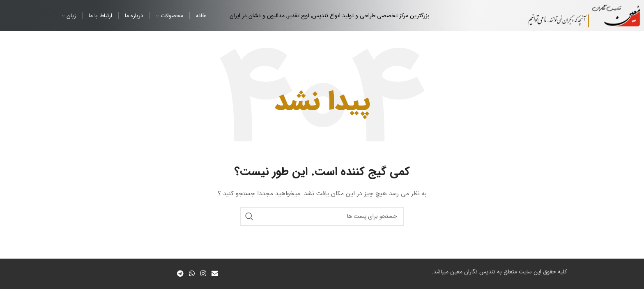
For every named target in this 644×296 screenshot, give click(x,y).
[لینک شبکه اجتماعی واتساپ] (192, 274)
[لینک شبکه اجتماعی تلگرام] (180, 274)
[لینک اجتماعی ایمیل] (215, 274)
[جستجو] (322, 216)
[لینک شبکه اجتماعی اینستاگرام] (203, 274)
